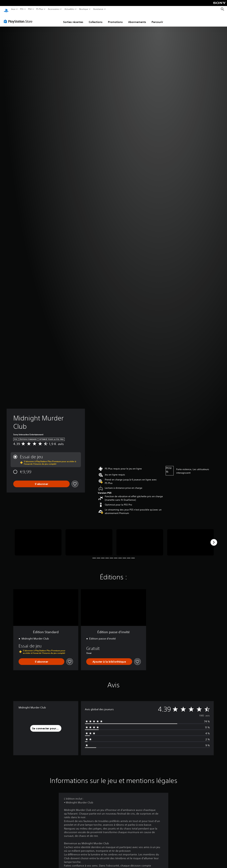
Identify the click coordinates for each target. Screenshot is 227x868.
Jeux (13, 9)
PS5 (22, 9)
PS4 (30, 9)
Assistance (98, 9)
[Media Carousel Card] (38, 539)
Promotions (115, 19)
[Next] (214, 539)
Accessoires (53, 9)
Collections (96, 19)
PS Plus (40, 9)
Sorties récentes (73, 19)
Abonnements (137, 19)
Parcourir (157, 19)
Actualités (69, 9)
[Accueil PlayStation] (6, 9)
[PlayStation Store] (19, 18)
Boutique (84, 9)
